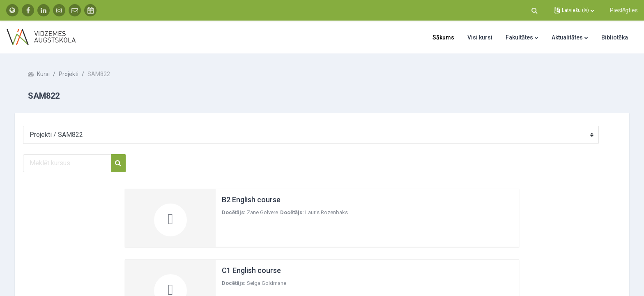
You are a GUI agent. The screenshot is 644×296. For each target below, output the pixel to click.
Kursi (52, 74)
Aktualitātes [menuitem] (567, 37)
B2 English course (251, 200)
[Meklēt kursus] (75, 163)
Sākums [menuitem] (443, 37)
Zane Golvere (262, 212)
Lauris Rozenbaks (327, 212)
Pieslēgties (624, 10)
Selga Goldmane (267, 283)
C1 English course (251, 270)
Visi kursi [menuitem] (480, 37)
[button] (534, 10)
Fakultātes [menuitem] (519, 37)
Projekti (77, 74)
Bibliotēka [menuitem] (615, 37)
